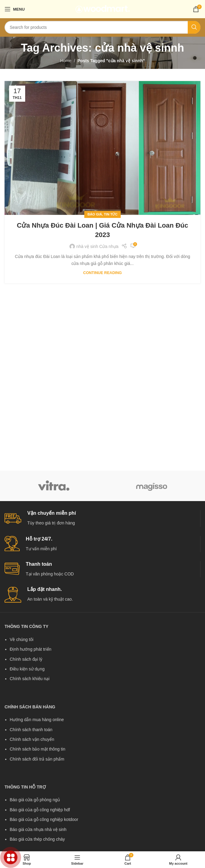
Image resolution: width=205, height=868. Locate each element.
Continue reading (102, 273)
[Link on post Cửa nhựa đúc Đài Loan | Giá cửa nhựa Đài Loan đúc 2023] (102, 148)
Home (66, 61)
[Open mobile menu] (15, 9)
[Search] (102, 27)
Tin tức (111, 214)
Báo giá (95, 214)
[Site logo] (103, 9)
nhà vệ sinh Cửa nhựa (97, 246)
